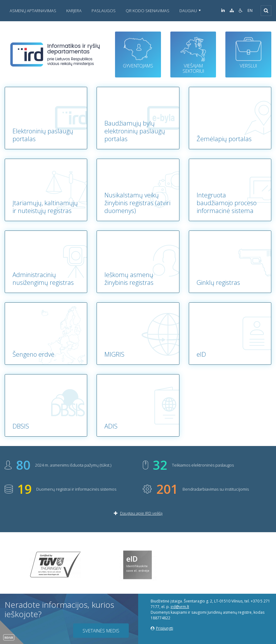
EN (250, 10)
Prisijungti (162, 628)
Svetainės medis (101, 631)
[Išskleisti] (266, 11)
